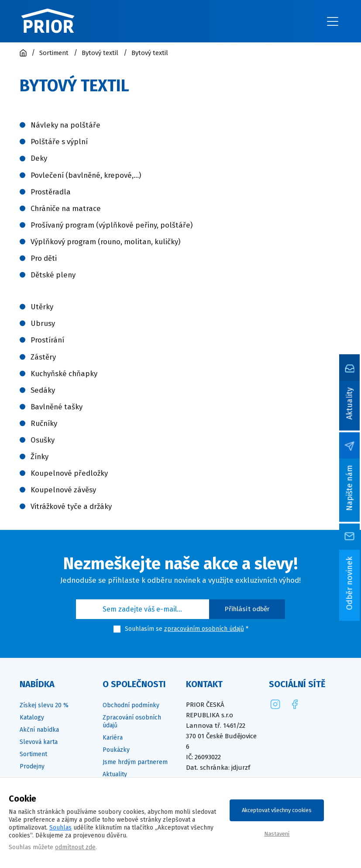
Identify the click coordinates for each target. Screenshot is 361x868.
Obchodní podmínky (131, 705)
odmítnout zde (75, 847)
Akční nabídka (39, 730)
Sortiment (33, 754)
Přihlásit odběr (247, 609)
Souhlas (60, 828)
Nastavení (277, 834)
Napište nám (350, 488)
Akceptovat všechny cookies (277, 810)
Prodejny (32, 766)
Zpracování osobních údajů (132, 721)
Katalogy (32, 718)
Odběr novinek (350, 583)
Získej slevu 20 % (44, 705)
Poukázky (116, 750)
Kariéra (113, 738)
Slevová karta (39, 742)
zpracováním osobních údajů (204, 629)
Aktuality (350, 403)
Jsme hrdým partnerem (135, 762)
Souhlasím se (144, 629)
